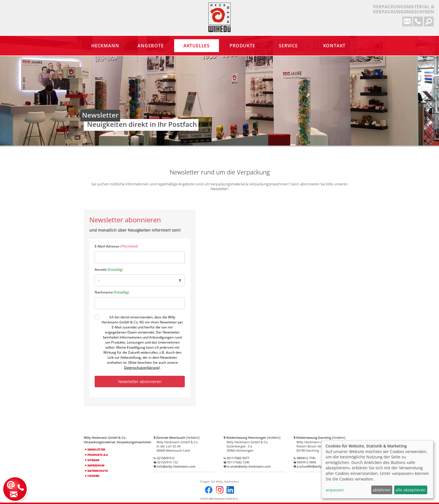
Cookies (92, 476)
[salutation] (140, 280)
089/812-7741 (306, 458)
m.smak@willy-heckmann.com (249, 466)
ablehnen (382, 490)
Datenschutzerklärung (141, 368)
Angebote (150, 46)
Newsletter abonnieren (140, 382)
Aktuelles (197, 46)
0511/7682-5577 (238, 458)
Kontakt (16, 488)
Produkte (242, 46)
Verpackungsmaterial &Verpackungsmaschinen (404, 9)
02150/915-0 (165, 458)
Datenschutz (96, 471)
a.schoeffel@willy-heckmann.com (321, 466)
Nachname (112, 292)
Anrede (109, 269)
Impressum (95, 465)
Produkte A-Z (96, 455)
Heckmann (219, 17)
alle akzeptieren (411, 490)
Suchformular (429, 21)
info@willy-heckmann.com (407, 21)
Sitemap (92, 460)
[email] (140, 257)
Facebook (209, 490)
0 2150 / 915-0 (418, 21)
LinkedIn (230, 490)
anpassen (335, 490)
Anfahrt (193, 438)
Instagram (220, 490)
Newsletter (95, 449)
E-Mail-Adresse (116, 246)
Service (288, 46)
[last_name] (140, 303)
